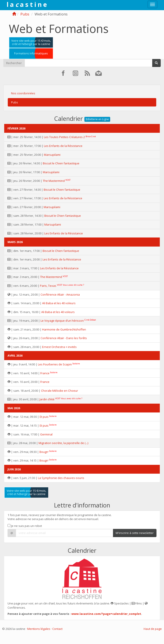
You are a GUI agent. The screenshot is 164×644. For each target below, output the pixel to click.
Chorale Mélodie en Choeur (60, 391)
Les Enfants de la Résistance (63, 146)
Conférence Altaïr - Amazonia (60, 294)
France (45, 373)
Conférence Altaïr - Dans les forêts (64, 338)
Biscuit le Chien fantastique (61, 163)
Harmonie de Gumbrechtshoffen (64, 329)
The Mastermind (54, 181)
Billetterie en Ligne (97, 119)
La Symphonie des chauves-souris (61, 478)
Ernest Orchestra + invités (59, 347)
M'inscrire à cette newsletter (135, 533)
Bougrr (44, 452)
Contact (57, 629)
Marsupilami (52, 155)
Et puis (44, 417)
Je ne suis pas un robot (25, 526)
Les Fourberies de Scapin (55, 364)
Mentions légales (39, 629)
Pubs (25, 14)
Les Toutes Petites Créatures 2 (64, 137)
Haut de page (153, 629)
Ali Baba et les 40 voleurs (59, 303)
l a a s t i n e (27, 4)
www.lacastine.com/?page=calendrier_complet (106, 614)
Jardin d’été (47, 399)
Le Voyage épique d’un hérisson (62, 321)
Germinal (46, 434)
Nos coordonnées (23, 93)
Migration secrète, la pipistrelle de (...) (63, 443)
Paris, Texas (48, 286)
